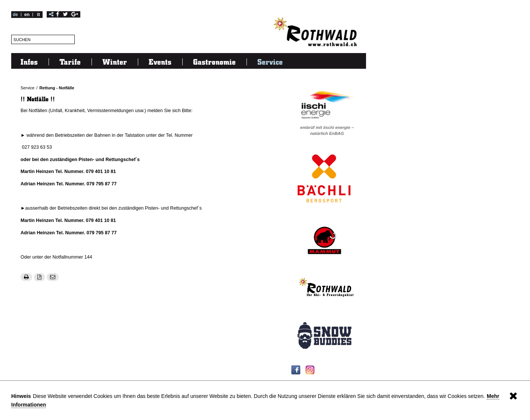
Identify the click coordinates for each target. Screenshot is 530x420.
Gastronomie (214, 62)
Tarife (70, 62)
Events (160, 62)
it (38, 15)
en (27, 15)
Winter (115, 62)
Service (270, 62)
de (15, 15)
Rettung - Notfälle (57, 88)
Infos (29, 62)
